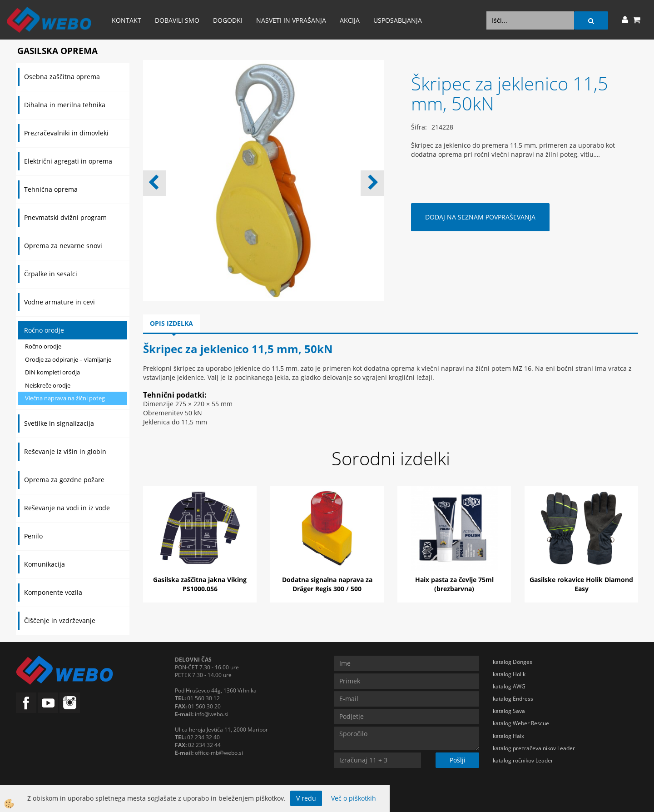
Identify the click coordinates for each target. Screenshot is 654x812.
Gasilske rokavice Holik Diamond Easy (581, 584)
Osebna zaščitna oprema (62, 77)
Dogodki (228, 20)
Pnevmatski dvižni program (65, 217)
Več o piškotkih (354, 798)
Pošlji (458, 760)
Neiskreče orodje (48, 385)
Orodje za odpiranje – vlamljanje (68, 359)
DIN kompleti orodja (52, 372)
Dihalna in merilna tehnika (65, 105)
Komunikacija (45, 564)
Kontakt (126, 20)
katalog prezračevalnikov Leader (534, 748)
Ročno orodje (44, 330)
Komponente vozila (53, 592)
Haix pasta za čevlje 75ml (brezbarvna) (454, 584)
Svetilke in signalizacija (59, 423)
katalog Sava (509, 711)
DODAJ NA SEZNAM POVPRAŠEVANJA (480, 217)
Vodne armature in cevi (59, 302)
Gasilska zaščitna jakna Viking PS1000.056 (200, 584)
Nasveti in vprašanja (291, 20)
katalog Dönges (513, 662)
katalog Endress (513, 699)
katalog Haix (508, 736)
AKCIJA (350, 20)
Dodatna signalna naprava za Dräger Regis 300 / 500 (327, 584)
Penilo (33, 536)
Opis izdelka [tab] (171, 323)
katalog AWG (509, 686)
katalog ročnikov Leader (523, 760)
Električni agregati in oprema (68, 161)
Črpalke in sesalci (51, 274)
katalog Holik (509, 674)
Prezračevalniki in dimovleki (66, 133)
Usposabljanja (398, 20)
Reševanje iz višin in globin (65, 451)
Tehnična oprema (51, 189)
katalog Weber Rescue (521, 723)
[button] (372, 183)
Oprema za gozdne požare (64, 480)
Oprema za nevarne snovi (63, 246)
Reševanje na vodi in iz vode (67, 508)
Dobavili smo (177, 20)
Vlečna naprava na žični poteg (65, 398)
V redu (306, 798)
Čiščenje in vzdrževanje (60, 620)
